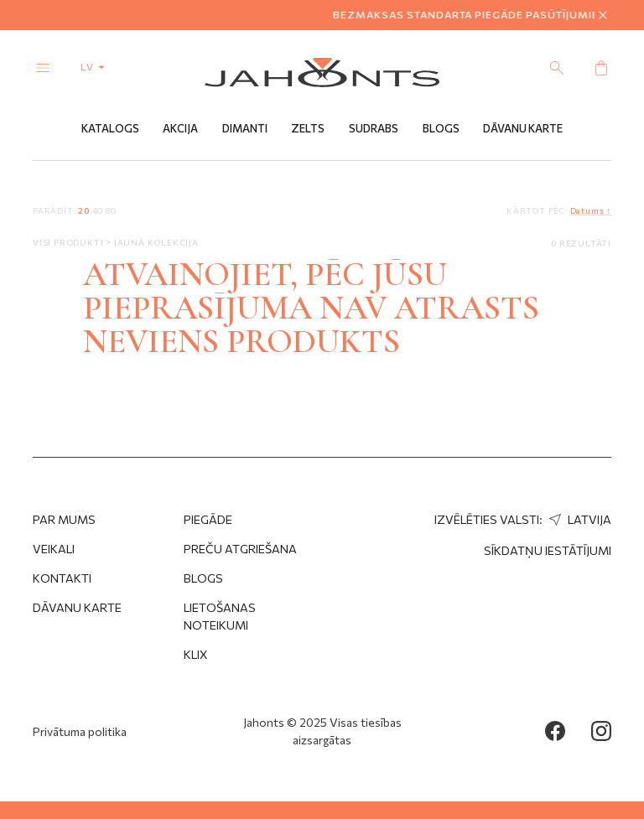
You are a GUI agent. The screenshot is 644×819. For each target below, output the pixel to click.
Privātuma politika (80, 731)
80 (111, 210)
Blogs (441, 128)
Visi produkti (69, 242)
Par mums (64, 519)
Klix (196, 654)
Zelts (308, 128)
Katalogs (110, 128)
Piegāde (208, 519)
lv (96, 66)
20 (84, 210)
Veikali (54, 549)
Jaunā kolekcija (156, 242)
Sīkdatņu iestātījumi (548, 550)
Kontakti (62, 578)
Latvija (578, 519)
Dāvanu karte (77, 607)
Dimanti (245, 128)
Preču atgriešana (240, 549)
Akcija (180, 128)
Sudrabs (374, 128)
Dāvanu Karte (523, 128)
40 (98, 210)
